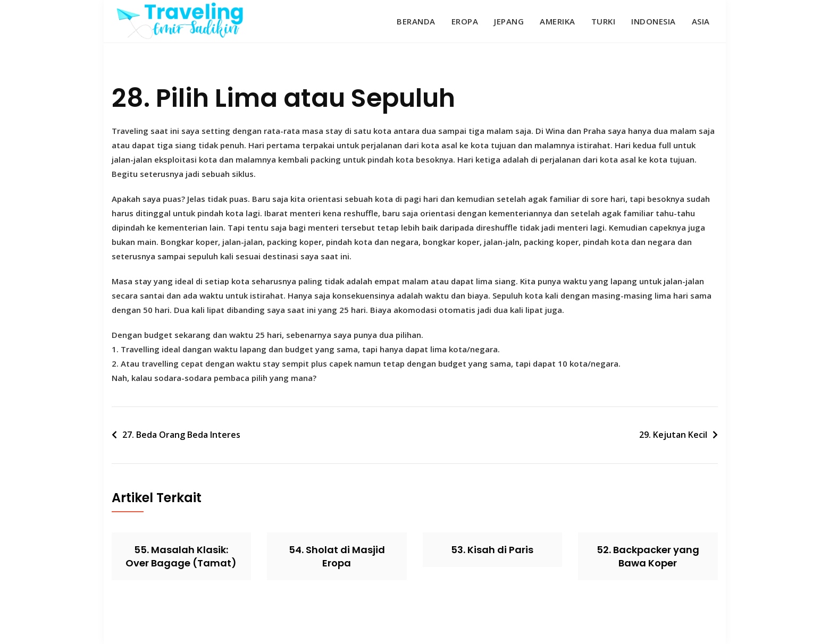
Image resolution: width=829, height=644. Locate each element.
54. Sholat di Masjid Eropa (337, 556)
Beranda (416, 21)
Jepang (509, 21)
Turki (604, 21)
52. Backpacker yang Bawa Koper (648, 556)
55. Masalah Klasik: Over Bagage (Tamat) (181, 556)
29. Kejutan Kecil (673, 435)
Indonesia (654, 21)
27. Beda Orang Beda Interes (181, 435)
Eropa (465, 21)
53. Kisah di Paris (492, 550)
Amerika (558, 21)
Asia (701, 21)
